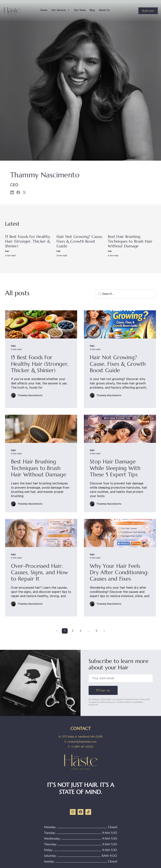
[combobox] (126, 294)
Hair (7, 251)
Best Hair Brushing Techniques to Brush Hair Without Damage (130, 241)
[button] (12, 193)
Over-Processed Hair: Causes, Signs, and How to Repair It (39, 572)
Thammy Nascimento (30, 395)
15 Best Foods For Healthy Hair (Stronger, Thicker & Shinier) (28, 241)
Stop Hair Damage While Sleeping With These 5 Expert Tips (115, 468)
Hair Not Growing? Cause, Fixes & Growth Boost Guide (80, 241)
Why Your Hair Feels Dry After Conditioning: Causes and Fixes (119, 572)
